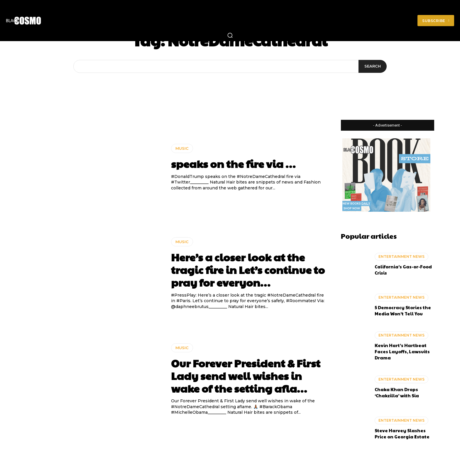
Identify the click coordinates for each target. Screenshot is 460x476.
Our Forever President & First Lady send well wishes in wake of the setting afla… (246, 376)
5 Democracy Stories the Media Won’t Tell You (403, 310)
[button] (230, 35)
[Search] (373, 66)
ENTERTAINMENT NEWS (401, 256)
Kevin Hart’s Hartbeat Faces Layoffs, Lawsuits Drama (402, 351)
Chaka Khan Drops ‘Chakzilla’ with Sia (397, 392)
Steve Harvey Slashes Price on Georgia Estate (402, 433)
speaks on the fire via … (233, 164)
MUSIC (182, 148)
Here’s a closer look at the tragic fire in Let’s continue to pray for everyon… (248, 270)
